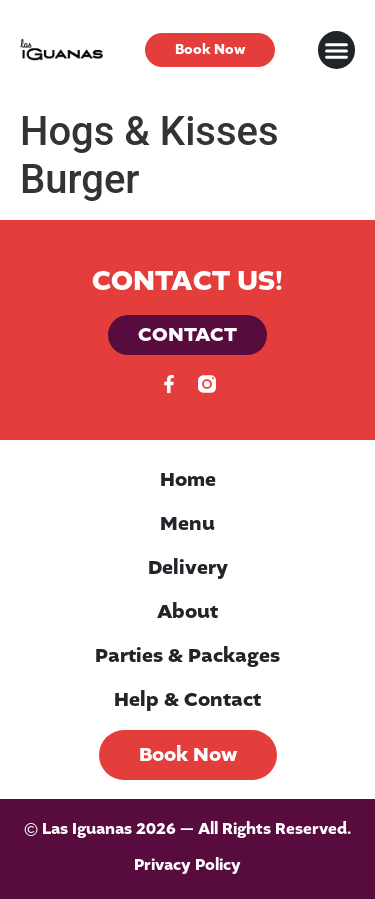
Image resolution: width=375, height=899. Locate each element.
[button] (337, 50)
